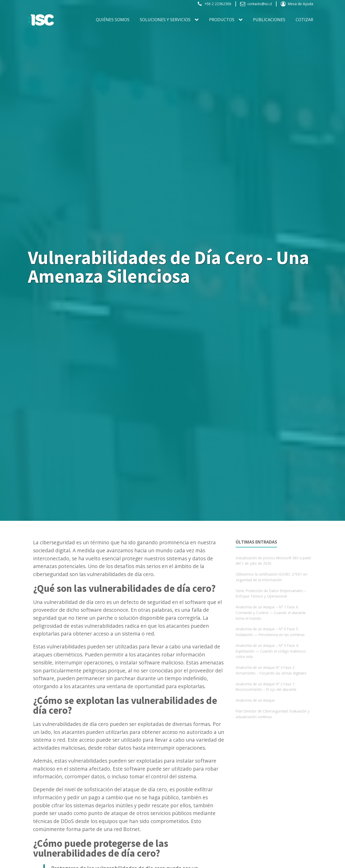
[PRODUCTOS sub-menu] (242, 20)
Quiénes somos (113, 20)
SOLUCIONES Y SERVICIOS (165, 20)
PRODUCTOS (222, 20)
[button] (214, 4)
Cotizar (304, 20)
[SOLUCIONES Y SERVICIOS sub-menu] (198, 20)
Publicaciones (269, 20)
